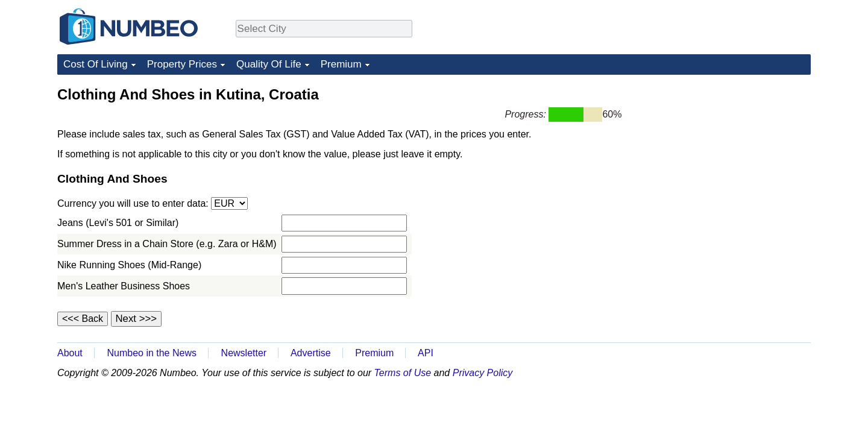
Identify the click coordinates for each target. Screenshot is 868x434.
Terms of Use (403, 373)
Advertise (311, 353)
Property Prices (182, 64)
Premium (341, 64)
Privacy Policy (483, 373)
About (70, 353)
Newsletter (244, 353)
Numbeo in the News (152, 353)
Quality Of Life (269, 64)
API (426, 353)
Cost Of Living (96, 64)
